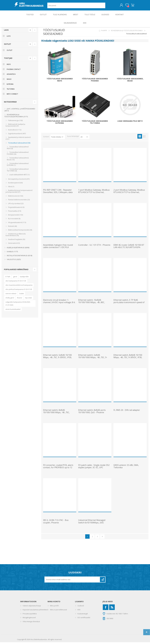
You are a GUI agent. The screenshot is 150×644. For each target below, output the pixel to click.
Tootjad (8, 60)
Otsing (108, 6)
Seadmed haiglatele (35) (17, 241)
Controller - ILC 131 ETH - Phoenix (94, 247)
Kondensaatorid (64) (15, 184)
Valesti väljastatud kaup (32, 607)
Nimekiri (144, 138)
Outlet (21, 295)
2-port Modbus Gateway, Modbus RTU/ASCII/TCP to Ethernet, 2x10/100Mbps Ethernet (129, 194)
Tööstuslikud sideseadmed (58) (19, 145)
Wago (9, 81)
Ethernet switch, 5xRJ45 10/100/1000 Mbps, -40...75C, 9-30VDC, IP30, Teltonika (93, 359)
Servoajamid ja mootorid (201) (19, 181)
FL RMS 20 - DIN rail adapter (127, 412)
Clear (30, 32)
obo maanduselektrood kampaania (19, 287)
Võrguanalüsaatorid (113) (17, 224)
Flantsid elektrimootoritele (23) (19, 201)
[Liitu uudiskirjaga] (72, 581)
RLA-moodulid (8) (14, 220)
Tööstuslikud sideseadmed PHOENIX (95, 82)
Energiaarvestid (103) (16, 217)
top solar (29, 299)
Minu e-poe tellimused (58, 611)
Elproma (10, 86)
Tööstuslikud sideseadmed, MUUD (130, 82)
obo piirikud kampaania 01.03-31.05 (19, 291)
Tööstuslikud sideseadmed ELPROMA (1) (18, 166)
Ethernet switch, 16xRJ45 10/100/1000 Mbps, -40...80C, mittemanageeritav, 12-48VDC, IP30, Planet (93, 305)
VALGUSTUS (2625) (14, 261)
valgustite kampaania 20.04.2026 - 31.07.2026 (18, 305)
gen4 (15, 278)
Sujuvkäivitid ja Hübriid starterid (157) (18, 140)
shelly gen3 (10, 299)
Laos (6, 32)
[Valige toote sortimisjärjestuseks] (58, 139)
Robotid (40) (12, 228)
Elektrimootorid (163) (16, 198)
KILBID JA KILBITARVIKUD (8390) (18, 249)
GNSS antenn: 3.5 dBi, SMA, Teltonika (126, 468)
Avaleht (104, 32)
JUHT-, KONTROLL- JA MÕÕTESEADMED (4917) (20, 111)
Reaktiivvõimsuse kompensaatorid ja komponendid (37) (19, 193)
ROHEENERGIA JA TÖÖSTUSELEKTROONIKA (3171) (16, 117)
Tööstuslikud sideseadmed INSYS (60, 82)
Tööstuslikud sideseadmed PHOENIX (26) (18, 155)
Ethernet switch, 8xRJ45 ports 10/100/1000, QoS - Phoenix (92, 413)
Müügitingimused (29, 619)
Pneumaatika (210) (15, 213)
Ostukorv (130, 6)
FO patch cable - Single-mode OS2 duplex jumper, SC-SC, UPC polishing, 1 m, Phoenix (94, 469)
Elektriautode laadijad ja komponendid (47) (15, 127)
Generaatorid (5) (14, 245)
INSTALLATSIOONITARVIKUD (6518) (19, 257)
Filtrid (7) (11, 188)
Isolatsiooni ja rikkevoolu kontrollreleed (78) (16, 236)
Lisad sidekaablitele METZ (130, 123)
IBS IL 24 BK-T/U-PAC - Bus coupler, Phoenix (56, 523)
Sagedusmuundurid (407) (17, 135)
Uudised (81, 607)
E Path (8, 278)
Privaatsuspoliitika (30, 615)
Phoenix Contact (14, 71)
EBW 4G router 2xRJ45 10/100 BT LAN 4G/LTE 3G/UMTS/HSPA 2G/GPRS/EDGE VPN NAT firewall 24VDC (129, 250)
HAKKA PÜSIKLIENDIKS (100, 42)
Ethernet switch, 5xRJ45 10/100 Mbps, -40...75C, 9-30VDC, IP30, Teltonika (57, 359)
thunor (20, 299)
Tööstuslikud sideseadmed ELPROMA (60, 124)
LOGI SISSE (74, 42)
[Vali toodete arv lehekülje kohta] (85, 139)
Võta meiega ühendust (31, 623)
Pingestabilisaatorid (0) (16, 209)
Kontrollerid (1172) (15, 132)
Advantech (11, 76)
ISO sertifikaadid (84, 619)
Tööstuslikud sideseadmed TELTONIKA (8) (18, 172)
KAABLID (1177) (12, 253)
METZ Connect (12, 96)
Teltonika (11, 91)
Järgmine (102, 538)
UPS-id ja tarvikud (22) (16, 205)
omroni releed (11, 295)
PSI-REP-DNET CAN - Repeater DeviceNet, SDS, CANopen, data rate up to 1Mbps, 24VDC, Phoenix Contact (59, 195)
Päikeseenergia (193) (15, 122)
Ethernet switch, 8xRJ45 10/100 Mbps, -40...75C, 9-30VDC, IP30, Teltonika (128, 359)
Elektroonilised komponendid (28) (20, 232)
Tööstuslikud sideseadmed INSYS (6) (18, 149)
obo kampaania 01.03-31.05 (16, 283)
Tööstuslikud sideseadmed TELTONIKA (95, 124)
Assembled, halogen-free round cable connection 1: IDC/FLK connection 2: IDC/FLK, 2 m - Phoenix (58, 250)
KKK (79, 611)
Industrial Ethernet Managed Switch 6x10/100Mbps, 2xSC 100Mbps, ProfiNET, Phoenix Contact (92, 526)
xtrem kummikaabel (13, 311)
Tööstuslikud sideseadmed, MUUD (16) (18, 160)
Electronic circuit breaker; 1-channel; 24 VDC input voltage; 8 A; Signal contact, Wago (59, 304)
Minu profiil (54, 607)
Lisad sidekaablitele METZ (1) (19, 176)
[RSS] (112, 609)
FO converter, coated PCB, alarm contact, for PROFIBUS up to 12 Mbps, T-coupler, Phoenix (58, 469)
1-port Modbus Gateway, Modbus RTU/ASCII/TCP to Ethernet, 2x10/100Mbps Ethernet (94, 194)
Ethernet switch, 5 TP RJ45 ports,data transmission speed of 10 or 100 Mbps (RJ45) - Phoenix (129, 304)
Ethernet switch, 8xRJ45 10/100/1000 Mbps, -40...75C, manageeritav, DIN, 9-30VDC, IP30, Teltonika (59, 415)
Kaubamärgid (83, 615)
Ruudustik (140, 138)
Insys (9, 66)
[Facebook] (106, 609)
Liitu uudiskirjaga (103, 581)
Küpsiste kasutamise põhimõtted (35, 611)
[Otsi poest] (76, 6)
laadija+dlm (24, 278)
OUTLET (8, 46)
